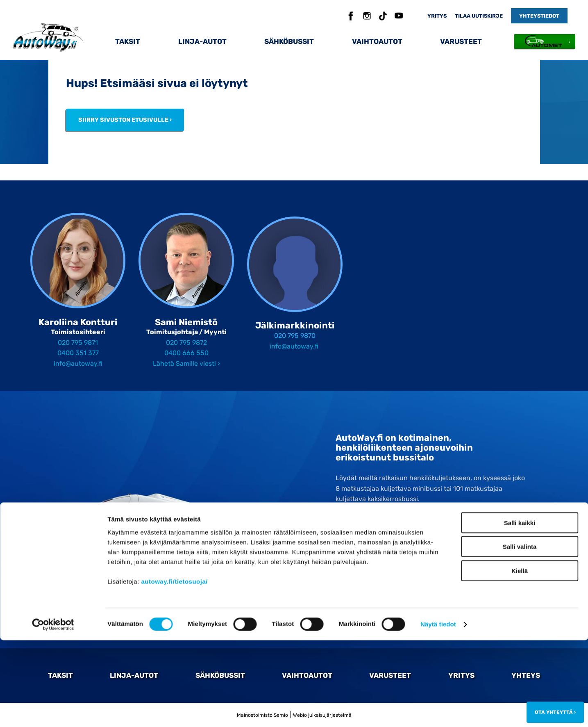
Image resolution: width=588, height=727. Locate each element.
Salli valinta (520, 633)
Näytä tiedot (438, 711)
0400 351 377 (78, 353)
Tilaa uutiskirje (479, 16)
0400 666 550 (186, 353)
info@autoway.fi (78, 363)
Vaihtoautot (377, 41)
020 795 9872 (186, 343)
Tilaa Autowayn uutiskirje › (376, 552)
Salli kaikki (520, 609)
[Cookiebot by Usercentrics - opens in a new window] (53, 711)
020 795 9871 (78, 343)
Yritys (437, 16)
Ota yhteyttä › (371, 587)
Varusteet (461, 41)
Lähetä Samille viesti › (186, 363)
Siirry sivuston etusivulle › (125, 120)
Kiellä (520, 657)
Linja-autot (202, 41)
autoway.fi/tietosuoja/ (175, 668)
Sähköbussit (289, 41)
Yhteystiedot (539, 16)
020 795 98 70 (374, 534)
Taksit (128, 41)
